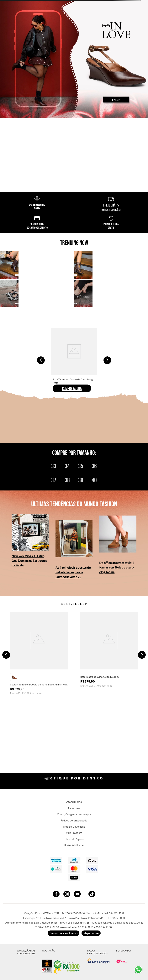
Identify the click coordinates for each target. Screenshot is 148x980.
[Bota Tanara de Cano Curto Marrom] (109, 698)
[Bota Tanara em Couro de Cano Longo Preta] (74, 403)
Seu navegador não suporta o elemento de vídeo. (74, 176)
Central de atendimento (63, 933)
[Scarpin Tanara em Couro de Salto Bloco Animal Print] (39, 698)
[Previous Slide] (41, 403)
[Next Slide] (107, 403)
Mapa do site (91, 933)
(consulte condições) (111, 253)
